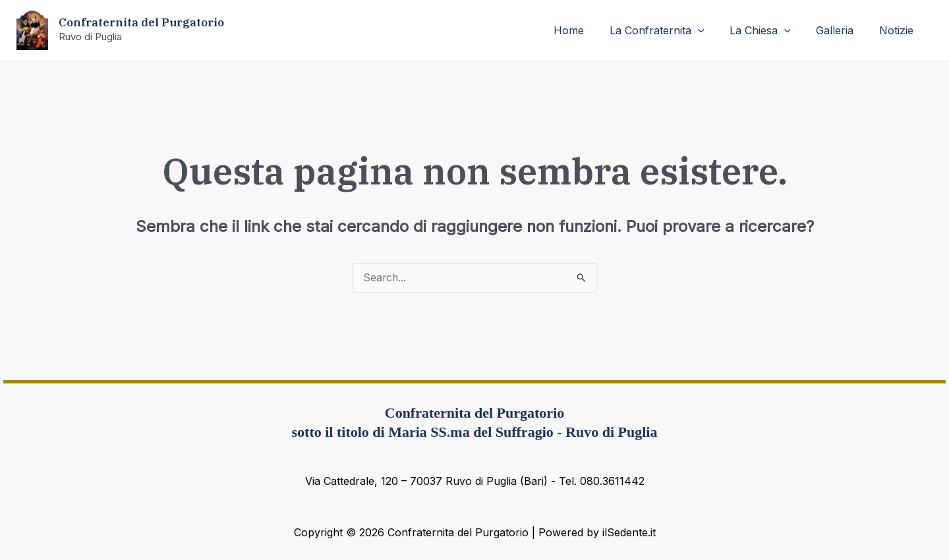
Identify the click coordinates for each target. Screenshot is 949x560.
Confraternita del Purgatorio (141, 22)
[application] (713, 30)
